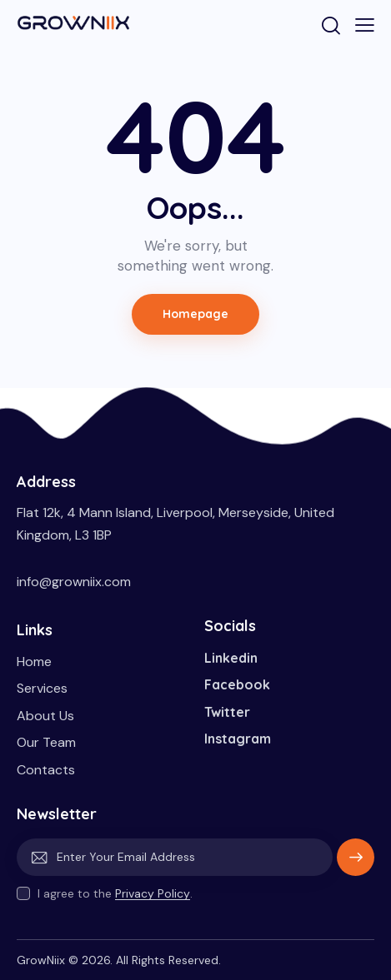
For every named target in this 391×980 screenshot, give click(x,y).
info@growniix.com (74, 582)
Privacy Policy (153, 894)
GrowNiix (41, 960)
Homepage (196, 314)
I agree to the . (115, 893)
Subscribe (356, 863)
